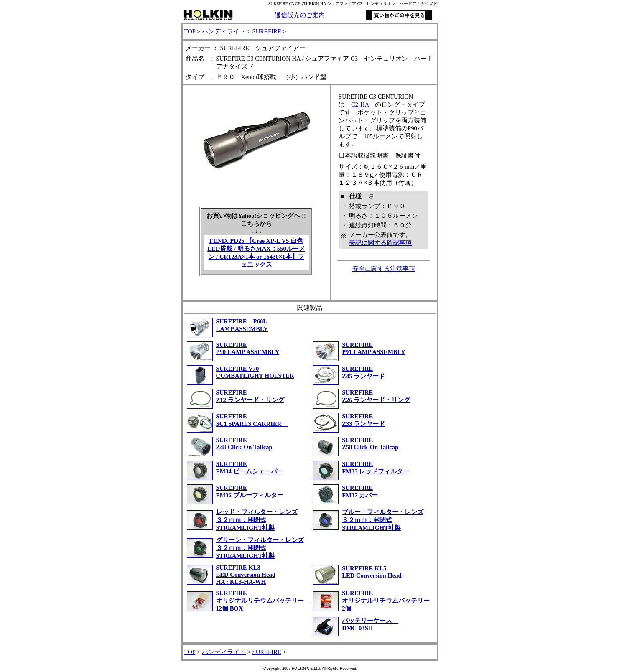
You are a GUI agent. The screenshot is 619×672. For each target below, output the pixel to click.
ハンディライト (224, 31)
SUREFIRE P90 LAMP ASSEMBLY (248, 348)
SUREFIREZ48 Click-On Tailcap (244, 444)
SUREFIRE (267, 31)
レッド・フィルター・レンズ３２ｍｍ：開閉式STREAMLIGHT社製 (257, 520)
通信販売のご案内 (300, 15)
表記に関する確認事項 (380, 243)
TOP (190, 31)
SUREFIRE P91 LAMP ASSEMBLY (374, 348)
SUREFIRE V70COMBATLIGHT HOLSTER (255, 372)
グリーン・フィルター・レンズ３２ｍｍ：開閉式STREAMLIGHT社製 (260, 548)
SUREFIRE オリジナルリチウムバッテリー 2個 (389, 601)
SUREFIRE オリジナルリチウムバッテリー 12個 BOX (263, 601)
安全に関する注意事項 (384, 269)
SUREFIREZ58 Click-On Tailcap (370, 444)
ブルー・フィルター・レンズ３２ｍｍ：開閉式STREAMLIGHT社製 (383, 520)
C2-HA (360, 104)
